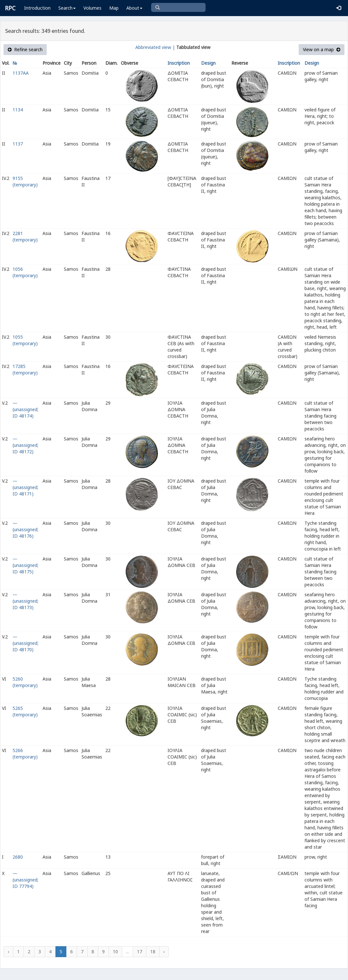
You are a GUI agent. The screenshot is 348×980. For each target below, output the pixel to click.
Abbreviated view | (155, 47)
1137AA (21, 73)
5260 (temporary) (25, 682)
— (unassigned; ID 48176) (25, 529)
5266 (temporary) (25, 754)
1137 (18, 144)
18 (153, 952)
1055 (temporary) (25, 340)
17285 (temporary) (25, 369)
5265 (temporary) (25, 711)
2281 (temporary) (25, 236)
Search (67, 8)
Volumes (92, 8)
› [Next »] (164, 952)
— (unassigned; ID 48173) (25, 601)
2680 (18, 857)
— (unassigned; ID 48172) (25, 445)
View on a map (322, 49)
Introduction (37, 8)
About (134, 8)
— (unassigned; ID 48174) (25, 409)
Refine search (25, 49)
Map (114, 8)
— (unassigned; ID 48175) (25, 565)
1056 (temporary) (25, 272)
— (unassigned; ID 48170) (25, 643)
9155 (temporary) (25, 181)
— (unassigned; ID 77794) (25, 880)
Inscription (179, 63)
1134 (18, 110)
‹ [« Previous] (8, 952)
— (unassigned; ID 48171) (25, 487)
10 (115, 952)
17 (140, 952)
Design (208, 63)
